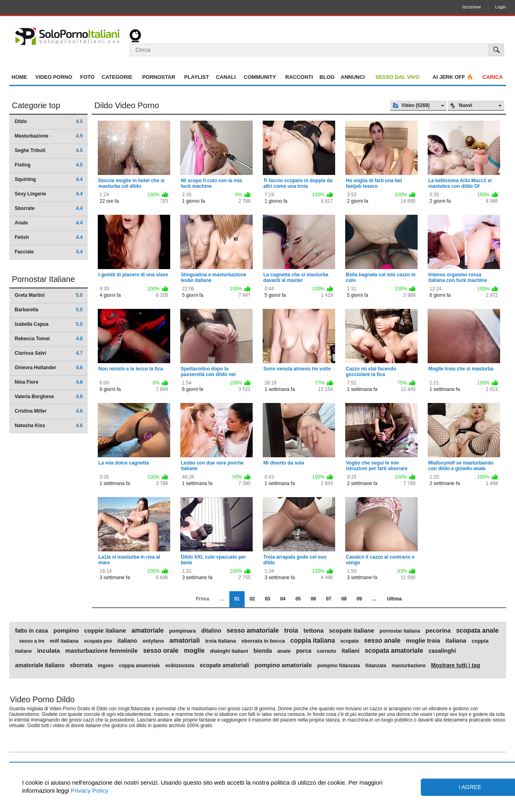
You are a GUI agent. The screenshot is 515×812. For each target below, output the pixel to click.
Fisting (49, 165)
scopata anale (477, 631)
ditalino (211, 631)
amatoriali (185, 641)
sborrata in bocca (263, 641)
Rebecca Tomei (49, 339)
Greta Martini (49, 295)
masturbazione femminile (101, 651)
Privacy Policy (89, 790)
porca (304, 651)
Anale (49, 223)
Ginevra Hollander (49, 368)
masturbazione (409, 666)
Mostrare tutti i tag (455, 665)
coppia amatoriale (140, 666)
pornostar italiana (400, 631)
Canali (226, 77)
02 (252, 599)
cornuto (326, 651)
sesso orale (161, 651)
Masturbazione (49, 136)
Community (260, 77)
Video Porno (54, 77)
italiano (127, 641)
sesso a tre (32, 641)
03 (267, 599)
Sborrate (49, 208)
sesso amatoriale (253, 631)
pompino (66, 631)
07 (329, 599)
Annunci (353, 77)
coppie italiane (105, 631)
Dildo (49, 121)
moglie (194, 651)
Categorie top (36, 105)
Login (501, 7)
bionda (263, 651)
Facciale (49, 252)
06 (313, 599)
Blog (327, 77)
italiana (456, 641)
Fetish (49, 237)
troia (291, 631)
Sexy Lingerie (49, 194)
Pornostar (159, 77)
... (375, 599)
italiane (24, 651)
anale (284, 651)
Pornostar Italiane (44, 279)
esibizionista (180, 666)
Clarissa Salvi (49, 353)
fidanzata (376, 666)
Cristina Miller (49, 411)
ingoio (106, 666)
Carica (493, 77)
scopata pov (98, 641)
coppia (480, 641)
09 (359, 599)
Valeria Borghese (49, 397)
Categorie (117, 77)
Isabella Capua (49, 324)
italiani (350, 651)
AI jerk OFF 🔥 (453, 77)
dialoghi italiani (229, 651)
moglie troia (423, 641)
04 (283, 599)
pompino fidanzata (338, 666)
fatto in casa (32, 631)
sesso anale (382, 641)
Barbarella (49, 310)
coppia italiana (313, 641)
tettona (313, 631)
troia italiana (221, 641)
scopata (349, 641)
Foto (87, 77)
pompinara (182, 631)
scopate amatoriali (224, 665)
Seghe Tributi (49, 150)
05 (298, 599)
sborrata (81, 665)
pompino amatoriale (283, 665)
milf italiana (64, 641)
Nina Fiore (49, 382)
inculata (48, 651)
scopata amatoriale (394, 651)
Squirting (49, 179)
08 (344, 599)
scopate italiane (352, 631)
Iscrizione (472, 7)
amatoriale (148, 631)
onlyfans (153, 641)
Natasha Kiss (49, 426)
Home (20, 77)
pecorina (438, 631)
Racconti (299, 77)
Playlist (197, 77)
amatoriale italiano (40, 665)
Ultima (394, 599)
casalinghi (442, 651)
